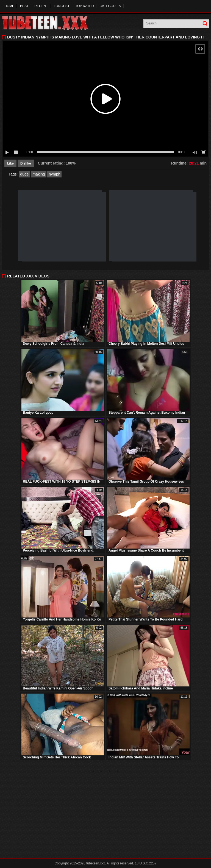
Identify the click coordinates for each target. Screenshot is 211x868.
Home (9, 6)
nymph (54, 174)
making (39, 174)
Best (24, 6)
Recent (41, 6)
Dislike (26, 163)
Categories (110, 6)
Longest (62, 6)
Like (10, 163)
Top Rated (84, 6)
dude (24, 174)
